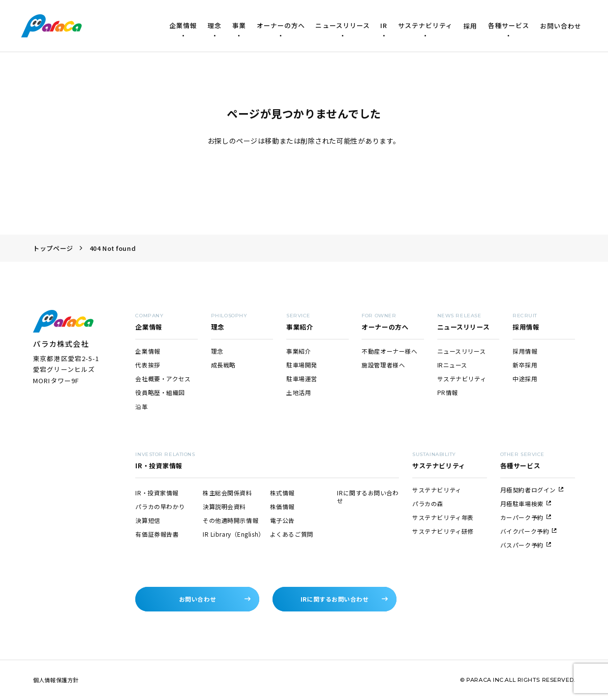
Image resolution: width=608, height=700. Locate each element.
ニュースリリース (342, 25)
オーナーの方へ (281, 25)
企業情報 (183, 25)
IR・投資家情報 (157, 493)
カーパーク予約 (526, 517)
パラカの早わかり (160, 506)
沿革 (141, 407)
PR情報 (448, 392)
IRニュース (452, 365)
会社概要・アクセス (163, 379)
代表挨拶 (148, 365)
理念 (214, 25)
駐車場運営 (302, 379)
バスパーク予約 (526, 545)
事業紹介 (299, 351)
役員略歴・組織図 (160, 392)
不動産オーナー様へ (389, 351)
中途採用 (525, 379)
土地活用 (299, 392)
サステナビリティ (425, 25)
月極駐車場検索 (526, 503)
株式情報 (282, 493)
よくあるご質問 (292, 534)
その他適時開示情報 (230, 520)
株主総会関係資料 (227, 493)
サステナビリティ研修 (443, 531)
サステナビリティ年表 (443, 517)
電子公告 (282, 520)
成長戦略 (223, 365)
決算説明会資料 (224, 506)
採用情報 (525, 351)
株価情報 (282, 506)
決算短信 (148, 520)
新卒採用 (525, 365)
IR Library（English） (234, 534)
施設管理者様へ (383, 365)
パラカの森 (428, 503)
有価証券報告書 (157, 534)
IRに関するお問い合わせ (368, 497)
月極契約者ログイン (532, 490)
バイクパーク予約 (528, 531)
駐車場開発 (302, 365)
